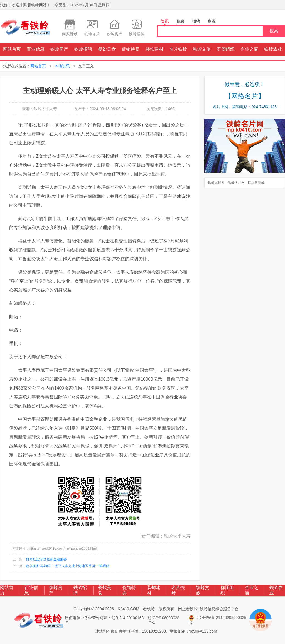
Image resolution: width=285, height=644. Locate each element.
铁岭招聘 (83, 49)
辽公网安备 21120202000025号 (218, 620)
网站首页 (12, 49)
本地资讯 (62, 66)
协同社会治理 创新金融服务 (46, 559)
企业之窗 (249, 49)
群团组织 (226, 49)
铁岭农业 (273, 49)
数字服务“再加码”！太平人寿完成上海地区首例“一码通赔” (68, 566)
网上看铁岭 (256, 183)
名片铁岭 (178, 49)
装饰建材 (154, 49)
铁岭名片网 (236, 183)
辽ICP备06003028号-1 (164, 620)
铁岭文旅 (202, 49)
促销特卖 (131, 49)
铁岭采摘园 (216, 183)
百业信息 (36, 49)
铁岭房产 (59, 49)
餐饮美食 (107, 49)
